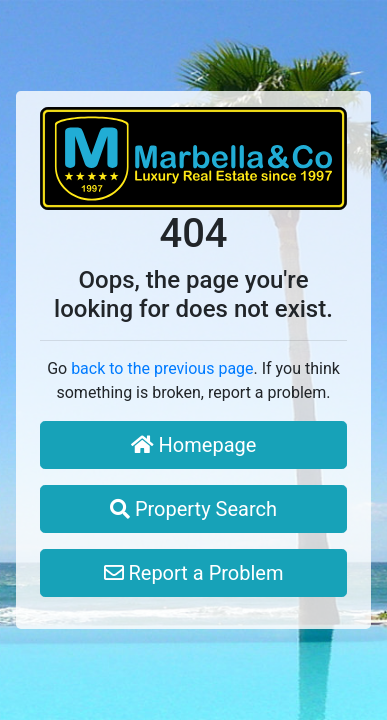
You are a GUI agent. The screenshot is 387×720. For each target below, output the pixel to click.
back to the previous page (162, 368)
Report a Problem (194, 573)
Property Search (193, 509)
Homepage (194, 445)
